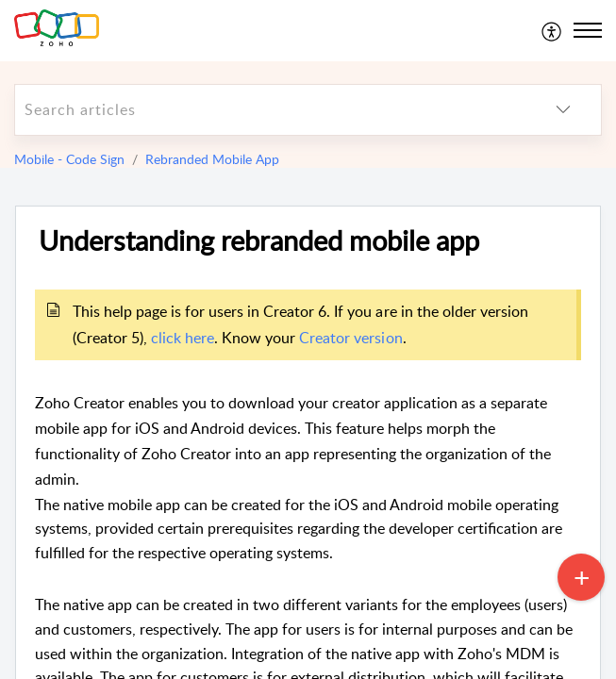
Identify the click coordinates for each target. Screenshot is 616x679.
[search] (270, 110)
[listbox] (563, 110)
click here (183, 338)
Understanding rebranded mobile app (259, 241)
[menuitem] (552, 30)
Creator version (350, 338)
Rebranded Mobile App (212, 159)
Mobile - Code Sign (69, 159)
